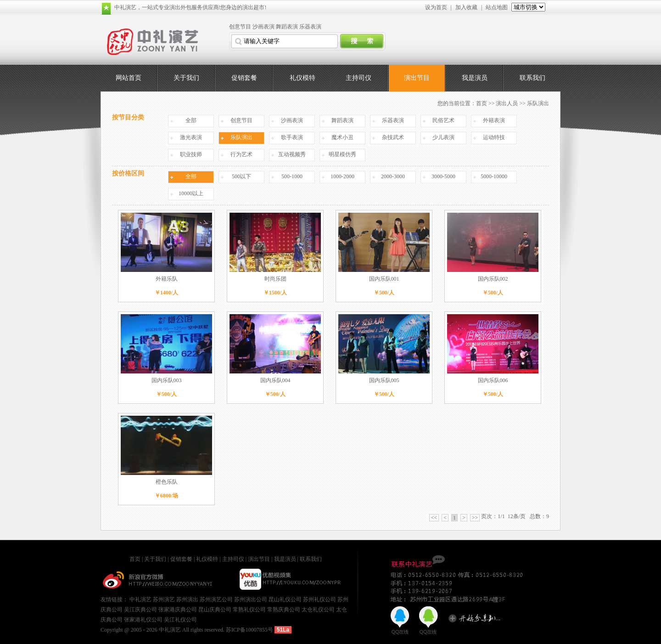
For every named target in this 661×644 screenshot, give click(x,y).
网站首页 (129, 78)
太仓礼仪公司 (318, 610)
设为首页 (436, 7)
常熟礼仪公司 (249, 610)
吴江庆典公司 (140, 610)
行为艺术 (241, 154)
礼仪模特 (302, 78)
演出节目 (417, 78)
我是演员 (475, 78)
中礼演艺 (140, 599)
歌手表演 (292, 137)
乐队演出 (241, 137)
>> (475, 518)
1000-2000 (342, 176)
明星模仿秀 (342, 154)
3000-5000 (443, 176)
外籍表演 (494, 120)
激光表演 (191, 137)
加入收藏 (466, 7)
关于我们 (186, 78)
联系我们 (532, 78)
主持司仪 (359, 78)
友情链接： (115, 599)
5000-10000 (494, 176)
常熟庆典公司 (284, 610)
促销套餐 (244, 78)
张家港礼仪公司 (143, 620)
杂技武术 (393, 137)
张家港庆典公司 (178, 610)
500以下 (241, 176)
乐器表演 (310, 27)
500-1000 (292, 176)
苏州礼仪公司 (319, 599)
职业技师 (191, 154)
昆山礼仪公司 (285, 599)
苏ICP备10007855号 (249, 630)
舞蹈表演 (287, 27)
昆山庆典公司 (215, 610)
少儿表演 (443, 137)
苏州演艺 (164, 599)
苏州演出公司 (251, 599)
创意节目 (240, 27)
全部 (191, 120)
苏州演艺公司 (216, 599)
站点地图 (497, 7)
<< (434, 518)
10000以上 (191, 193)
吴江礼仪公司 (180, 620)
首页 (482, 103)
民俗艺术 (443, 120)
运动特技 (494, 137)
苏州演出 (187, 599)
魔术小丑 (342, 137)
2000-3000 (393, 176)
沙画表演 (263, 27)
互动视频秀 (292, 154)
